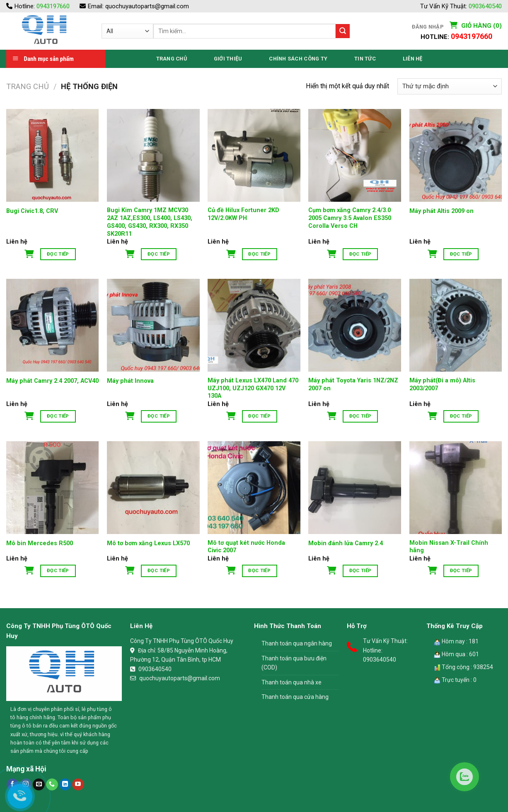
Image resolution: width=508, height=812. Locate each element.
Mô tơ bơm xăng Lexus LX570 (148, 543)
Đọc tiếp (58, 254)
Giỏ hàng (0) (481, 26)
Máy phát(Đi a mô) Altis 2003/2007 (442, 384)
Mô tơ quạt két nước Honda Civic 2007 (246, 547)
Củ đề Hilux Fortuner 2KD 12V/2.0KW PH (243, 214)
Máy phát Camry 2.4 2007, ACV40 (52, 381)
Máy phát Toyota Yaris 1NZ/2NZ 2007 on (353, 384)
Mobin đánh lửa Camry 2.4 (346, 543)
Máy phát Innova (130, 381)
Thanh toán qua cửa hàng (295, 697)
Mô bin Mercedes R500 (40, 543)
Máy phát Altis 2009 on (441, 211)
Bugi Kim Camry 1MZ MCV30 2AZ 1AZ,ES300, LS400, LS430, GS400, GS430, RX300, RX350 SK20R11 (150, 222)
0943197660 (53, 6)
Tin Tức (365, 59)
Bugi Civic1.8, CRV (32, 211)
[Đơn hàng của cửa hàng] (450, 86)
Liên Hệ (413, 59)
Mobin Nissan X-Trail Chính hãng (449, 547)
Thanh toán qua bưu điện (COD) (294, 663)
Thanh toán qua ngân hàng (297, 643)
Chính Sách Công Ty (298, 59)
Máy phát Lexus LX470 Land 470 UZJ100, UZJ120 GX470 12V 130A (253, 388)
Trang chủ (28, 86)
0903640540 (485, 6)
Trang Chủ (172, 59)
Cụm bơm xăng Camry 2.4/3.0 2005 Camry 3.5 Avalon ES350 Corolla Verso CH (350, 218)
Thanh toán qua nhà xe (291, 682)
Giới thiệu (228, 59)
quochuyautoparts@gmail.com (147, 6)
